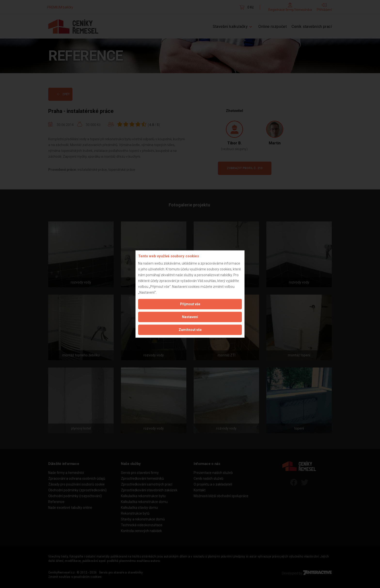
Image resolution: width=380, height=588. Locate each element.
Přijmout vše (190, 304)
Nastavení (190, 317)
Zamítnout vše (190, 330)
